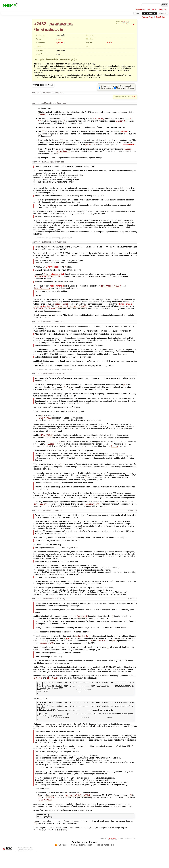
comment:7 (37, 517)
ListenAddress (51, 269)
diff (133, 97)
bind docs (122, 132)
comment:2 (37, 103)
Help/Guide (152, 10)
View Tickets (149, 13)
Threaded (127, 86)
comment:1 (37, 92)
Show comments (107, 88)
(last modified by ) (60, 59)
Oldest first (105, 86)
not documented (56, 276)
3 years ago (126, 21)
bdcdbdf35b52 (129, 146)
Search (163, 13)
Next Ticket (160, 17)
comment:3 (37, 164)
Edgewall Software (26, 866)
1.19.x (109, 43)
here (66, 646)
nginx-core (60, 43)
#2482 (40, 24)
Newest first (116, 86)
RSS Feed (62, 861)
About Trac (163, 10)
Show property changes (125, 88)
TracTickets (112, 854)
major (59, 39)
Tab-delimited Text (105, 861)
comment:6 (37, 377)
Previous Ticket (147, 17)
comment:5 (37, 325)
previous (65, 240)
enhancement (64, 24)
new (51, 24)
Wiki (138, 13)
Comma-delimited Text (82, 861)
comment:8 (37, 605)
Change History (44, 85)
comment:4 (37, 244)
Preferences (140, 10)
